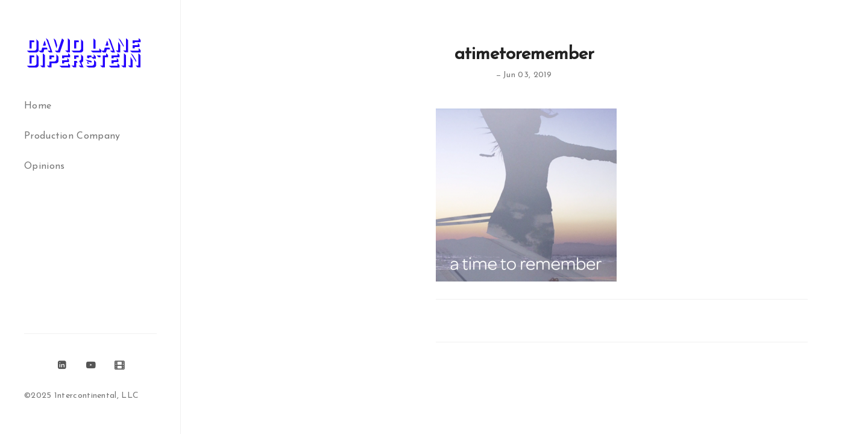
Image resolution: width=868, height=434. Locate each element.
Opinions (44, 166)
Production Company (72, 136)
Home (38, 106)
